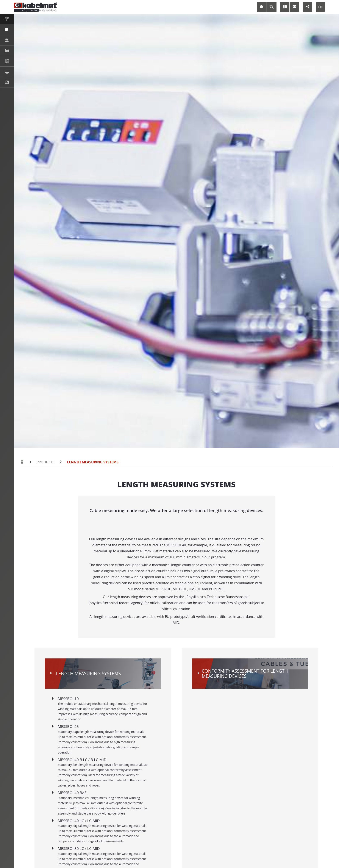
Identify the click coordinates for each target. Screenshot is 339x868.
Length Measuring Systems (93, 462)
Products (46, 462)
